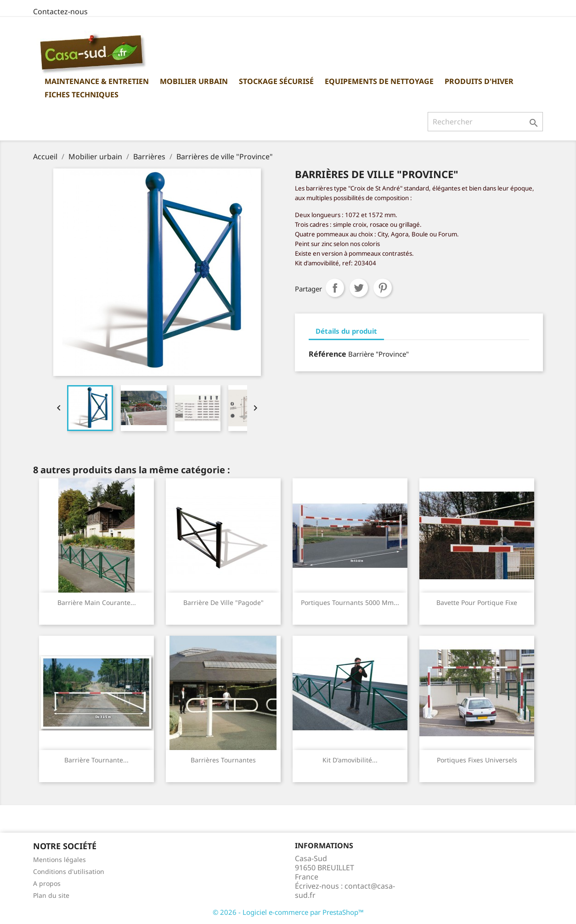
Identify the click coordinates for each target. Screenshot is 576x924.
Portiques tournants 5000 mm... (350, 602)
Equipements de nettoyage (379, 81)
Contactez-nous (60, 11)
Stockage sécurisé (276, 81)
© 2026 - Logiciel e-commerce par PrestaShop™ (288, 912)
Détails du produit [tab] (346, 331)
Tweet (359, 288)
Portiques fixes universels (477, 760)
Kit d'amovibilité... (350, 760)
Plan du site (51, 895)
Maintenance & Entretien (97, 81)
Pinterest (383, 288)
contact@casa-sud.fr (345, 890)
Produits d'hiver (479, 81)
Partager (335, 288)
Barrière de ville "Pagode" (223, 602)
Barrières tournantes (223, 760)
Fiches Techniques (82, 95)
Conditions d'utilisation (69, 871)
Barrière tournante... (96, 760)
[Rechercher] (485, 122)
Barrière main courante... (97, 602)
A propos (47, 883)
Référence (328, 354)
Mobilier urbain (194, 81)
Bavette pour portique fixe (477, 602)
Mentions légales (59, 860)
